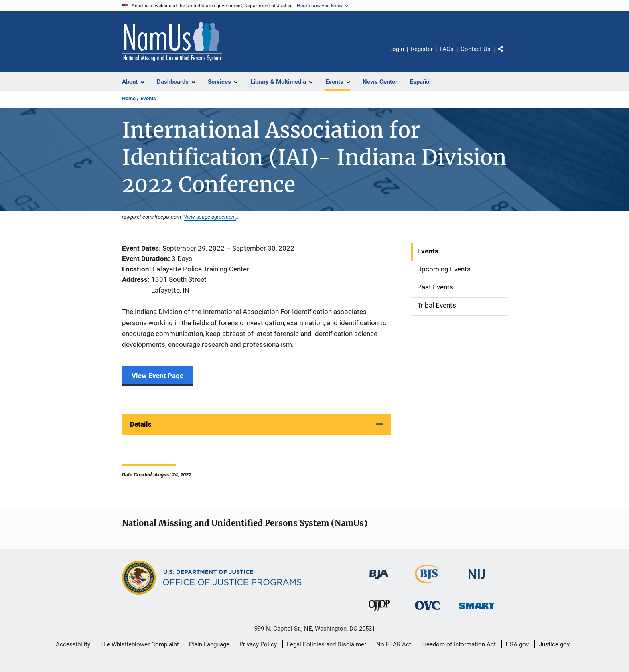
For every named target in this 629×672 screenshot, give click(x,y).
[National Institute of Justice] (477, 580)
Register (422, 49)
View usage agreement (210, 217)
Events (148, 98)
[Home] (172, 42)
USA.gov (517, 644)
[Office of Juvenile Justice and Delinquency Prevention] (379, 612)
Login (397, 49)
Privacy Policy (258, 644)
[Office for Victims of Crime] (428, 611)
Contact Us (476, 49)
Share (507, 55)
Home (129, 98)
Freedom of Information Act (459, 644)
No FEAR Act (394, 644)
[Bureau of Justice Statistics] (428, 585)
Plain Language (209, 644)
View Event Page (157, 376)
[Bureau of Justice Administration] (379, 580)
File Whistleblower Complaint (140, 644)
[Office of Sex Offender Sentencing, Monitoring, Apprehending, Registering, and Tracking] (477, 610)
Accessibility (73, 644)
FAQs (447, 49)
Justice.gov (554, 644)
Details (141, 424)
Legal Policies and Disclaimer (327, 644)
